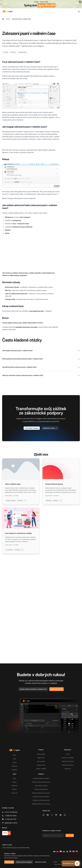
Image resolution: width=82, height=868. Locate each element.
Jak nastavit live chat (36, 311)
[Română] (67, 852)
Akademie (14, 786)
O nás (68, 754)
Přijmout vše (9, 862)
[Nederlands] (54, 852)
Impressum (68, 769)
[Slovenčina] (73, 852)
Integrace (14, 766)
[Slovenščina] (77, 852)
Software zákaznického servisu (41, 782)
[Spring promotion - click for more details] (41, 4)
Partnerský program (68, 765)
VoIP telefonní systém (41, 786)
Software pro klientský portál (41, 800)
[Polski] (61, 852)
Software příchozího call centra (41, 793)
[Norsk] (58, 852)
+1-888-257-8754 (11, 816)
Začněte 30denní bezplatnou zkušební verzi (33, 689)
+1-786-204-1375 (10, 819)
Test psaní (14, 793)
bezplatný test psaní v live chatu (27, 327)
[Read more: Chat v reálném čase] (21, 481)
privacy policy (13, 858)
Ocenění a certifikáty (68, 758)
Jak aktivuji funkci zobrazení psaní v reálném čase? (41, 367)
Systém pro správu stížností (41, 797)
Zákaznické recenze (68, 761)
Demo (14, 755)
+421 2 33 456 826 (11, 812)
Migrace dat (41, 758)
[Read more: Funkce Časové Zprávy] (61, 481)
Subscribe (70, 835)
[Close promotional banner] (80, 2)
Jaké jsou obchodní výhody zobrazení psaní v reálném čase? (41, 376)
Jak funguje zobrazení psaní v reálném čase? (41, 351)
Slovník (14, 782)
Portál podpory (41, 754)
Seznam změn (41, 765)
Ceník (14, 759)
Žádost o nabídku (41, 769)
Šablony (14, 789)
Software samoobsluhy (41, 789)
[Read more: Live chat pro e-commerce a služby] (21, 531)
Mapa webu (58, 864)
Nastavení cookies (41, 862)
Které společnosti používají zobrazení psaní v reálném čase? (41, 359)
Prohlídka (14, 770)
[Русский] (70, 852)
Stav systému (41, 761)
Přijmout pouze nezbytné (24, 862)
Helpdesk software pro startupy (41, 804)
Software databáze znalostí (41, 778)
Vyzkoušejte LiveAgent (32, 428)
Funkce (8, 19)
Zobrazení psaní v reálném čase (22, 19)
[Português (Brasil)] (64, 852)
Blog (14, 778)
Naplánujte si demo (50, 428)
